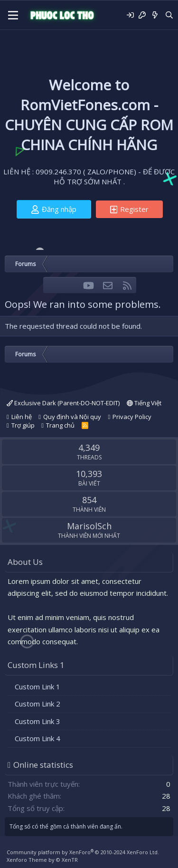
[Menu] (13, 15)
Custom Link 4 (37, 738)
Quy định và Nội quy (72, 417)
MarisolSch (89, 526)
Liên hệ (22, 417)
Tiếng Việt (144, 403)
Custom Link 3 (37, 721)
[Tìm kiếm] (169, 15)
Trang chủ (60, 425)
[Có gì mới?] (155, 15)
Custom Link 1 (37, 687)
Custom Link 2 (37, 704)
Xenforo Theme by (42, 860)
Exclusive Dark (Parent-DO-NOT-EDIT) (63, 403)
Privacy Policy (132, 417)
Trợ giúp (23, 425)
